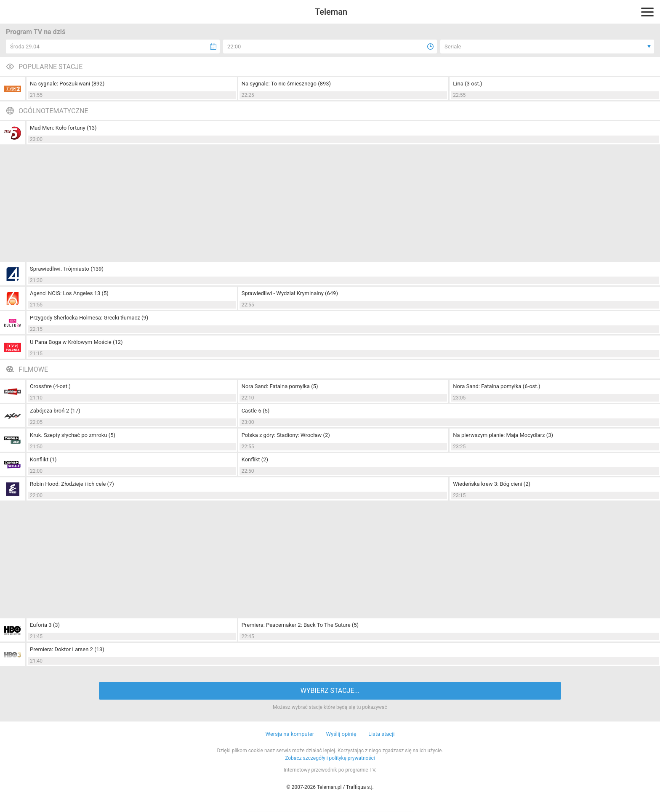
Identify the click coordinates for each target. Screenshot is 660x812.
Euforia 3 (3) (45, 625)
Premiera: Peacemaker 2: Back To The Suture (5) (300, 625)
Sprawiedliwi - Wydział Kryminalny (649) (290, 293)
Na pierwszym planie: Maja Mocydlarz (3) (503, 435)
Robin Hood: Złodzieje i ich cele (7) (72, 484)
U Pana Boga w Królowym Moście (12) (76, 342)
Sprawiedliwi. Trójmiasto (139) (67, 269)
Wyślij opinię (341, 734)
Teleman (331, 12)
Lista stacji (382, 734)
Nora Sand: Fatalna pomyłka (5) (280, 386)
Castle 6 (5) (256, 411)
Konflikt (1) (43, 459)
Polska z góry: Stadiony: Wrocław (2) (286, 435)
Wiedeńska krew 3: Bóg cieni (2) (492, 484)
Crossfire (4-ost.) (50, 386)
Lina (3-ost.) (467, 84)
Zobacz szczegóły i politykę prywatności (330, 758)
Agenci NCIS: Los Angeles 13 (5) (69, 293)
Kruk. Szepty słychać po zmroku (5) (73, 435)
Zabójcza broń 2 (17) (55, 411)
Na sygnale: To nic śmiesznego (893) (286, 84)
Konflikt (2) (255, 459)
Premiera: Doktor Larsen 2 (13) (67, 649)
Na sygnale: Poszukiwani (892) (67, 84)
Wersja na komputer (290, 734)
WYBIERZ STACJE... (330, 691)
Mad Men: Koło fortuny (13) (63, 128)
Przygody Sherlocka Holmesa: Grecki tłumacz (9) (89, 318)
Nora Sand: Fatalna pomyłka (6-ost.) (496, 386)
